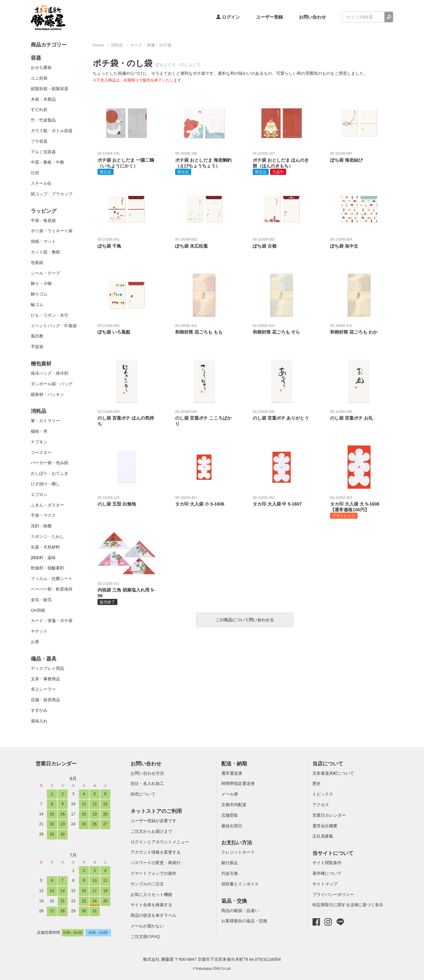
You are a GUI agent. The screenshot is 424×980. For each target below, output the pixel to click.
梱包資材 (41, 364)
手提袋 (37, 347)
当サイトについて (333, 853)
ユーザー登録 (269, 17)
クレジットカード (238, 852)
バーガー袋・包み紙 (50, 463)
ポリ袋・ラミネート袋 (52, 231)
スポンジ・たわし (47, 537)
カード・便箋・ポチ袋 (52, 621)
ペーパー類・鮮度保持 (52, 589)
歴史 (317, 784)
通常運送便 (232, 773)
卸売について (143, 794)
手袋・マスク (43, 515)
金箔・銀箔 (41, 600)
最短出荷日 (232, 826)
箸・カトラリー (45, 421)
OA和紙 (38, 610)
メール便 (230, 794)
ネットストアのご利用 (156, 811)
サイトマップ (325, 884)
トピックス (323, 794)
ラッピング (44, 211)
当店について (328, 764)
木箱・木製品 (43, 99)
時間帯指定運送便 (238, 784)
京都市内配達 (234, 805)
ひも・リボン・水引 (50, 315)
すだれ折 (39, 110)
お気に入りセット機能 (151, 895)
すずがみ (39, 710)
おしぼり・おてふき (50, 473)
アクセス (321, 805)
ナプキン (39, 442)
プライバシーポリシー (333, 895)
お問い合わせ (312, 17)
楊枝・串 (39, 431)
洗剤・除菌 (41, 526)
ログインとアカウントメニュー (160, 842)
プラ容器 (39, 141)
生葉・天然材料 (45, 547)
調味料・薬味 (43, 558)
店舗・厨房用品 (45, 700)
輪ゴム (37, 305)
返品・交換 (234, 901)
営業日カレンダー (56, 764)
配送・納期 (234, 764)
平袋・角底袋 (43, 221)
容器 (36, 58)
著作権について (327, 873)
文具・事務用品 (45, 679)
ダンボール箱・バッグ (52, 384)
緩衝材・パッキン (47, 394)
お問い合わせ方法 (147, 773)
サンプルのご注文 (147, 884)
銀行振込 (230, 863)
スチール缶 (41, 183)
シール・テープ (45, 273)
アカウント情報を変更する (156, 852)
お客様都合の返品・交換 (244, 921)
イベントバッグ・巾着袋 (54, 326)
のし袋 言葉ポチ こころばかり (204, 418)
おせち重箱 (41, 68)
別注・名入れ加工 (147, 784)
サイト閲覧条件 (327, 863)
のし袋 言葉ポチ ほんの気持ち (127, 418)
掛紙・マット (43, 241)
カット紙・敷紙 (45, 252)
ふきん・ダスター (47, 505)
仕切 (35, 173)
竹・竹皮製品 (43, 120)
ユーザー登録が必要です (153, 821)
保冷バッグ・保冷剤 (50, 373)
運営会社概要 (325, 826)
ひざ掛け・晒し (45, 484)
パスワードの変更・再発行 (156, 863)
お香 (35, 642)
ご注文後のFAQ (145, 937)
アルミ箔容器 (43, 152)
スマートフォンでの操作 (153, 873)
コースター (41, 452)
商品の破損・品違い (240, 911)
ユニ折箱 (39, 78)
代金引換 (230, 873)
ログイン (228, 17)
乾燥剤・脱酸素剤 (47, 568)
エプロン (39, 494)
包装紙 (37, 263)
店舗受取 (230, 815)
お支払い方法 (237, 843)
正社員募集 (323, 836)
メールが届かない (147, 926)
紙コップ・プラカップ (52, 194)
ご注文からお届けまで (151, 831)
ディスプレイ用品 (47, 668)
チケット (39, 631)
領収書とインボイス (240, 884)
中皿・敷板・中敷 (47, 162)
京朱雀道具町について (333, 773)
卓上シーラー (43, 689)
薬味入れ (39, 721)
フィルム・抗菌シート (52, 579)
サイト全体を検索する (151, 905)
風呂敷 (37, 336)
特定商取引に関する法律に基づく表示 (348, 905)
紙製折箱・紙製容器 (50, 89)
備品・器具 (44, 659)
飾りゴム (39, 294)
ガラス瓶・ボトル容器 (52, 131)
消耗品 (38, 411)
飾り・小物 (41, 283)
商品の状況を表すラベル (153, 915)
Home (98, 45)
